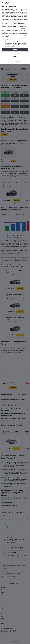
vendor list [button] (23, 28)
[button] (15, 49)
